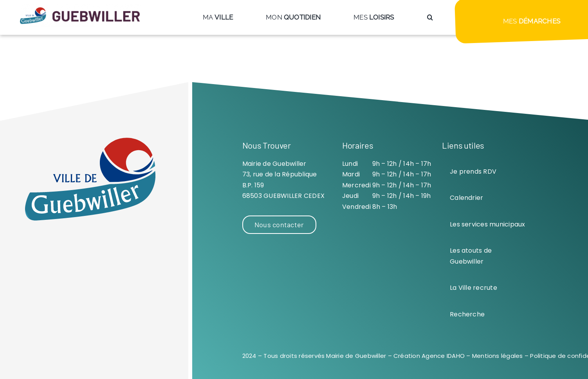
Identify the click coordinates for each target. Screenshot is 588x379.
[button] (430, 17)
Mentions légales (498, 356)
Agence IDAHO (443, 356)
